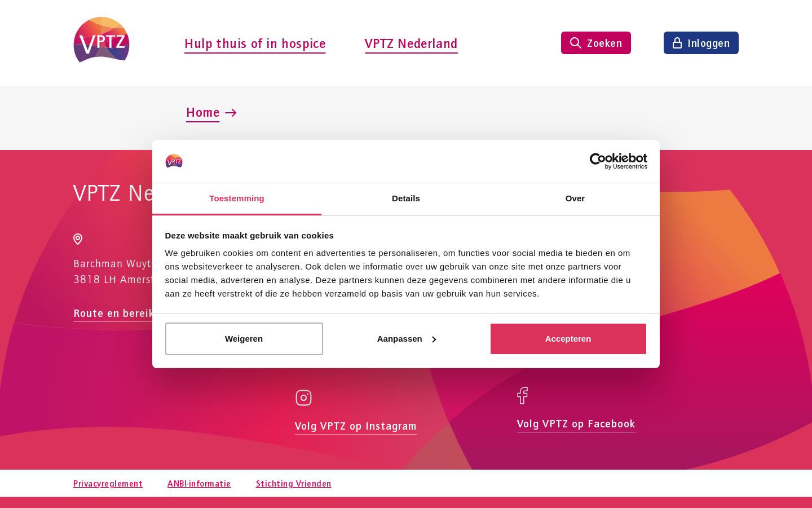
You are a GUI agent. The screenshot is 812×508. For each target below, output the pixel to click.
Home (203, 112)
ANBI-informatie (199, 483)
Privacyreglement (108, 483)
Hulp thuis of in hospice (255, 43)
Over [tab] (575, 198)
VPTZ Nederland (411, 43)
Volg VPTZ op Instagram (356, 425)
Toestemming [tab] (237, 198)
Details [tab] (406, 198)
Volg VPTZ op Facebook (576, 423)
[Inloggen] (701, 43)
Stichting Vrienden (294, 483)
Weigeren (244, 339)
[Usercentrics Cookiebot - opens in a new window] (598, 161)
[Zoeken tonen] (596, 43)
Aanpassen (407, 339)
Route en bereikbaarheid (136, 313)
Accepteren (568, 339)
